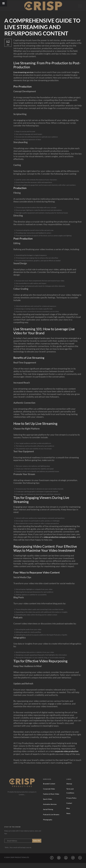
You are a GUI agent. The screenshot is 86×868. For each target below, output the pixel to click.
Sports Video (48, 804)
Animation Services (50, 809)
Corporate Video (49, 794)
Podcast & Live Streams (51, 820)
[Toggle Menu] (4, 3)
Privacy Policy (71, 803)
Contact (69, 808)
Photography (48, 825)
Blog (68, 813)
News (68, 818)
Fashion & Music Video (51, 799)
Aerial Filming (48, 814)
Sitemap (69, 789)
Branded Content (49, 789)
